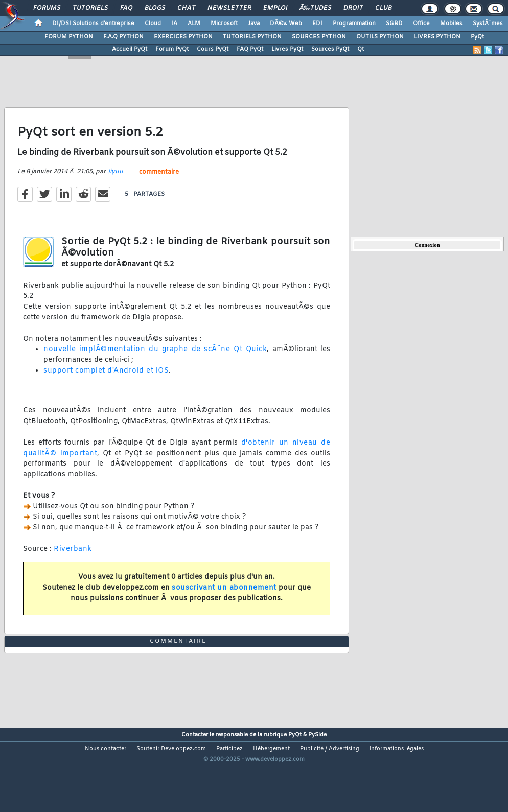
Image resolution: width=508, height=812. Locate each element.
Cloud (153, 24)
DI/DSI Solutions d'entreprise (93, 24)
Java (254, 24)
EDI (317, 24)
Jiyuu (115, 183)
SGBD (394, 24)
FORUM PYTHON (69, 37)
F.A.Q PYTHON (123, 37)
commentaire (159, 184)
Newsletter (229, 8)
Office (421, 24)
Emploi (275, 8)
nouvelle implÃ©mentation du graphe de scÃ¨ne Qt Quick (155, 362)
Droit (353, 8)
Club (383, 8)
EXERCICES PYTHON (183, 37)
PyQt (477, 37)
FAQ (126, 8)
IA (174, 24)
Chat (186, 8)
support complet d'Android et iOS (106, 383)
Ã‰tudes (315, 8)
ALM (194, 24)
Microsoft (224, 24)
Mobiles (451, 24)
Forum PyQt (172, 49)
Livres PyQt (287, 49)
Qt (361, 49)
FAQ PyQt (250, 49)
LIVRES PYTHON (437, 37)
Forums (47, 8)
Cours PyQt (213, 49)
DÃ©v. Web (286, 24)
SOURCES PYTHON (319, 37)
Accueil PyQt (130, 49)
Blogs (155, 8)
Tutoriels (90, 8)
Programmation (354, 24)
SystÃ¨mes (488, 24)
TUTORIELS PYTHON (252, 37)
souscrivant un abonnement (224, 600)
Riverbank (73, 561)
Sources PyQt (330, 49)
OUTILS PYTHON (380, 37)
